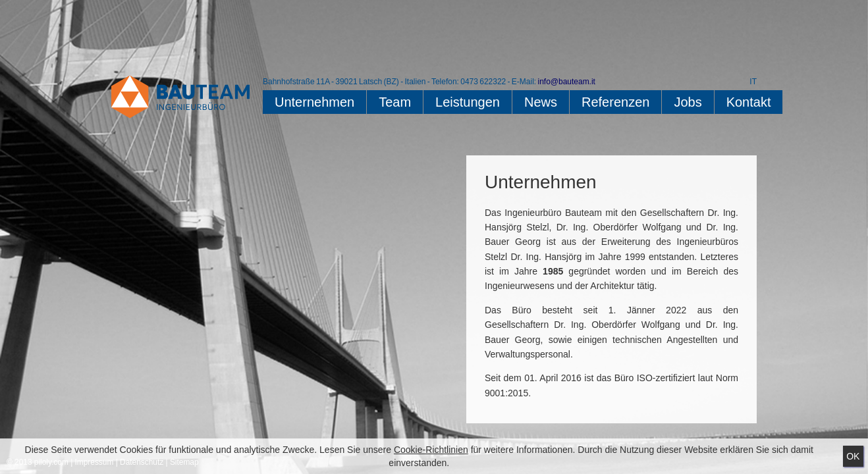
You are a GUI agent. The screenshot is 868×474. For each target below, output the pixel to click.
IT (753, 82)
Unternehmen (314, 102)
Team (395, 102)
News (541, 102)
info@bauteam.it (566, 82)
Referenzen (615, 102)
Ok (853, 456)
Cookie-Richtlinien (431, 450)
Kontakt (749, 102)
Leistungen (468, 102)
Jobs (688, 102)
